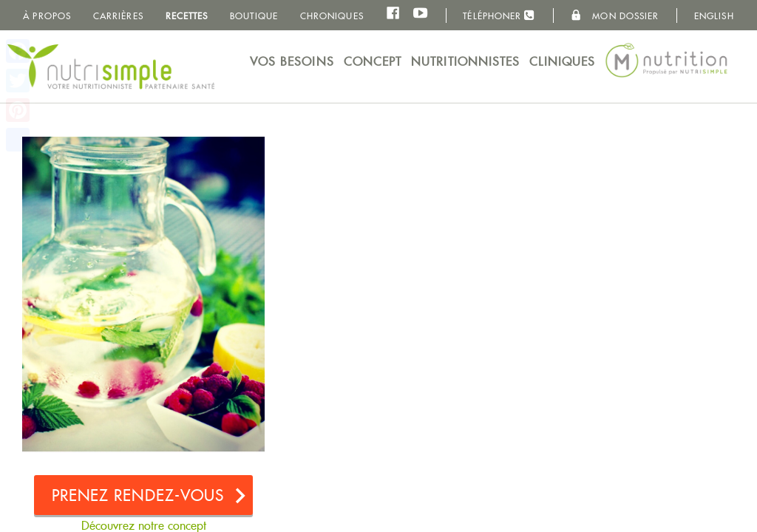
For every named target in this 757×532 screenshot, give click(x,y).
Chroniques (332, 16)
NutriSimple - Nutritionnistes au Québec (111, 66)
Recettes (187, 16)
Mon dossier (615, 16)
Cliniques (562, 62)
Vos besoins (292, 62)
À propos (47, 16)
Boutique (254, 16)
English (714, 16)
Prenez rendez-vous (138, 495)
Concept (373, 62)
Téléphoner (499, 15)
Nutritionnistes (466, 62)
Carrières (118, 16)
